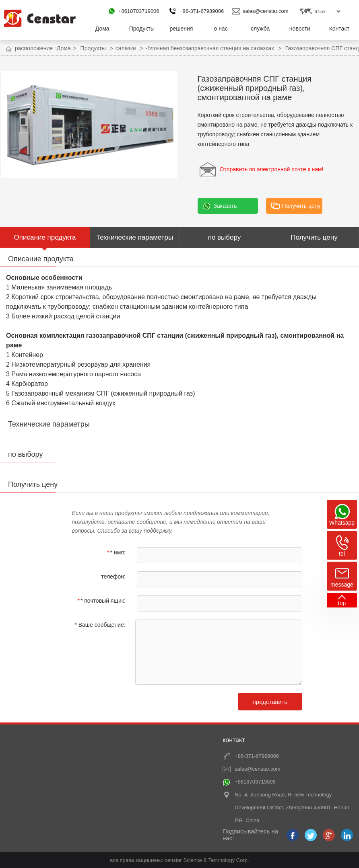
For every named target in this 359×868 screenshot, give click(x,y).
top (342, 603)
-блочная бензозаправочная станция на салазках (210, 48)
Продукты (142, 29)
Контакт (339, 29)
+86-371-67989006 (202, 11)
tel (342, 554)
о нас (221, 29)
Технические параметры (135, 237)
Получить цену (301, 206)
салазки (126, 48)
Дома (102, 29)
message (342, 585)
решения (182, 29)
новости (300, 29)
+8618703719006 (139, 11)
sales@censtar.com (266, 11)
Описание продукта (45, 237)
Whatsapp (342, 523)
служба (260, 29)
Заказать (225, 206)
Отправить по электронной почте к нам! (272, 169)
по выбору (225, 237)
